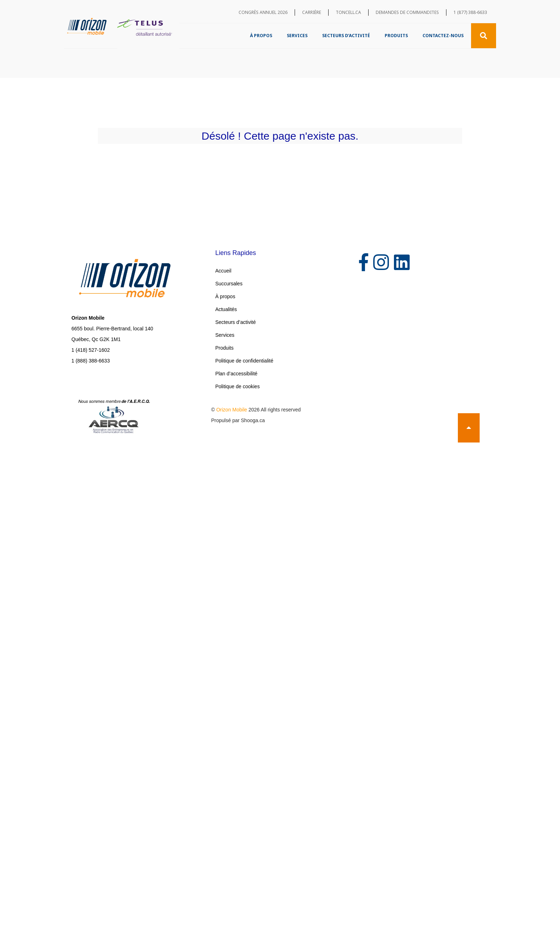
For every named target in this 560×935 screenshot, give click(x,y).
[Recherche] (484, 36)
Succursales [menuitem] (229, 284)
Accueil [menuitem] (223, 271)
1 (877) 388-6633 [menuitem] (470, 12)
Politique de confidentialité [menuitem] (244, 361)
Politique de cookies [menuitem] (238, 386)
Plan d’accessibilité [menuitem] (236, 374)
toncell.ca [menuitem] (348, 12)
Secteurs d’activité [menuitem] (346, 36)
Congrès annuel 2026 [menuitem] (263, 12)
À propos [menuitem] (261, 36)
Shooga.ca (253, 420)
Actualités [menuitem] (226, 309)
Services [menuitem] (297, 36)
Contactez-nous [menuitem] (443, 36)
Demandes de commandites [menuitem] (407, 12)
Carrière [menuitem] (312, 12)
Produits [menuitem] (396, 36)
